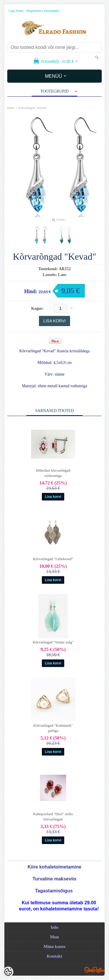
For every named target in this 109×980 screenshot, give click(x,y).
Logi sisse (16, 11)
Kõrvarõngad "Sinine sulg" (53, 642)
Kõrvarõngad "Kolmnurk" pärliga (53, 728)
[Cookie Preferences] (8, 972)
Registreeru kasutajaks (43, 11)
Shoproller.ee (94, 970)
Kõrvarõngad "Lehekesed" (53, 559)
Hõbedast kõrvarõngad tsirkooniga (53, 473)
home (11, 108)
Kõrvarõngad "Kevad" (33, 108)
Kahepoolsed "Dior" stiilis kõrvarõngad (53, 817)
